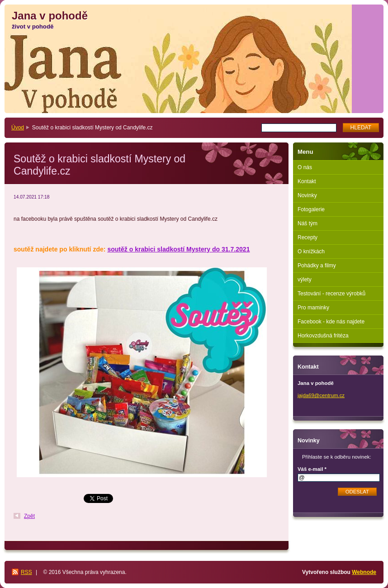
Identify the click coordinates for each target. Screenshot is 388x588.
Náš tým (308, 223)
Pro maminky (313, 308)
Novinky (307, 195)
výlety (305, 280)
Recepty (308, 237)
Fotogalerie (311, 209)
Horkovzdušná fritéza (323, 336)
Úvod (18, 128)
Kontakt (307, 181)
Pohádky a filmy (317, 266)
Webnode (364, 572)
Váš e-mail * (312, 469)
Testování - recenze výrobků (331, 294)
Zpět (29, 516)
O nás (305, 167)
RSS (26, 572)
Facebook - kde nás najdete (331, 322)
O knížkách (311, 251)
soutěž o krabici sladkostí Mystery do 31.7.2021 (178, 249)
